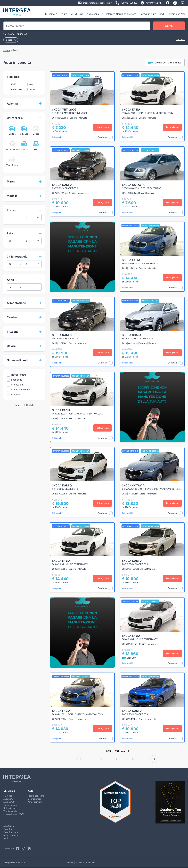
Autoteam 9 (9, 802)
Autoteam (8, 799)
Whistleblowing (11, 811)
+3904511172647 (151, 3)
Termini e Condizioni (85, 863)
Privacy (70, 863)
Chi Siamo (51, 14)
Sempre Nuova (11, 836)
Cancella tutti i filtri (24, 405)
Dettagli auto (103, 127)
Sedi (162, 14)
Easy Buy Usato (11, 832)
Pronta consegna (36, 796)
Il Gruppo (8, 796)
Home (7, 50)
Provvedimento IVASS (14, 815)
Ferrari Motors (10, 805)
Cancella (180, 39)
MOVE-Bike (77, 14)
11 (133, 760)
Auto (64, 14)
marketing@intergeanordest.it (95, 3)
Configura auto (148, 14)
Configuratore (35, 799)
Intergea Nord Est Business (121, 14)
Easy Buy (8, 829)
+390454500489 (126, 3)
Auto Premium (35, 802)
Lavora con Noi (176, 14)
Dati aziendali (10, 808)
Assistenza (95, 14)
